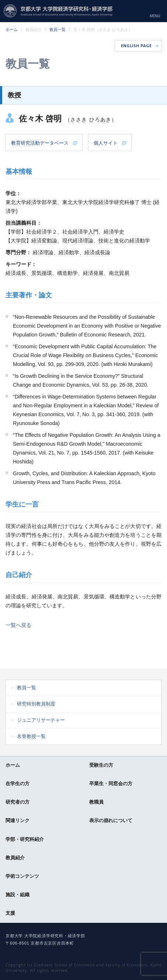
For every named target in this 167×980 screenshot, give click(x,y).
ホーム (12, 30)
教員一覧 (58, 30)
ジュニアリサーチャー (41, 720)
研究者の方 (18, 802)
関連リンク (18, 820)
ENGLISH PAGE (136, 46)
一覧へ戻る (18, 625)
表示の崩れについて (111, 820)
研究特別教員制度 (36, 704)
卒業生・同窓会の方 (111, 784)
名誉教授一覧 (31, 736)
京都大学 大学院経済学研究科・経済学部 (58, 11)
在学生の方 (18, 784)
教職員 (96, 802)
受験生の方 (101, 765)
